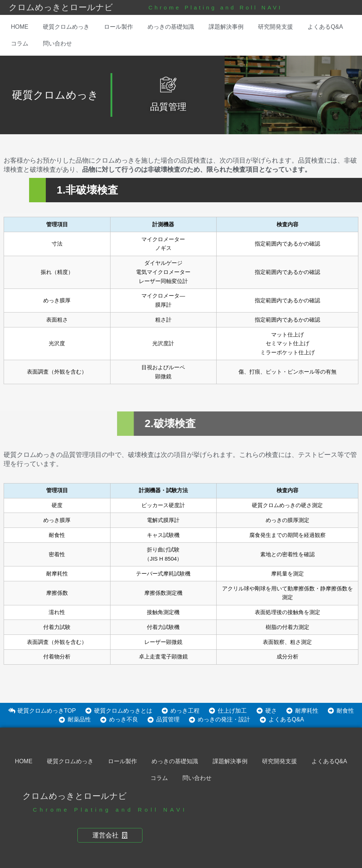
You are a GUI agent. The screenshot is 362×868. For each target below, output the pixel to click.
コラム (20, 43)
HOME (20, 27)
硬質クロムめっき (66, 27)
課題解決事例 (226, 27)
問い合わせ (57, 43)
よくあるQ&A (325, 27)
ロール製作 (118, 27)
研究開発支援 (275, 27)
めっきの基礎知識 (171, 27)
